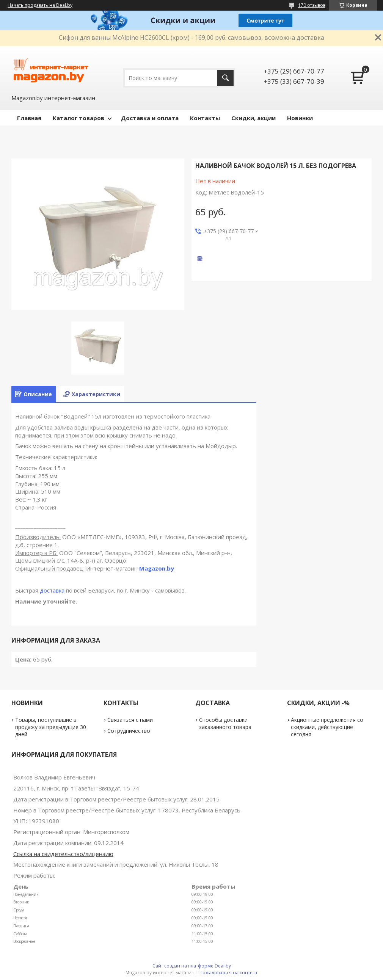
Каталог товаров (78, 118)
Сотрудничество (129, 731)
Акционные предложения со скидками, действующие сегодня (327, 727)
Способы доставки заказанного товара (225, 723)
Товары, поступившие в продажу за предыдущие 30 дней (51, 727)
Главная (29, 118)
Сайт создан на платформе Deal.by (192, 966)
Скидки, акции (254, 118)
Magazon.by (157, 568)
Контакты (205, 118)
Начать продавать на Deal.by (40, 5)
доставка (52, 590)
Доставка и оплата (150, 118)
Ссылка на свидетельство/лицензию (63, 854)
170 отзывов (312, 5)
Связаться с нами (130, 720)
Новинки (300, 118)
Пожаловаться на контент (228, 973)
